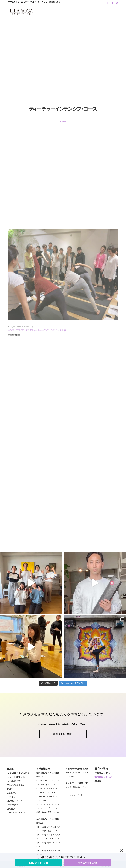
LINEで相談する (39, 863)
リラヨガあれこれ (63, 122)
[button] (63, 745)
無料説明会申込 (88, 863)
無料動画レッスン (103, 787)
